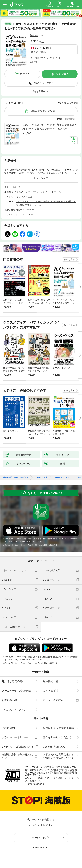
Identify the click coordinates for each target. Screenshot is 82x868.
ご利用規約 (8, 728)
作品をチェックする (43, 83)
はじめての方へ (13, 681)
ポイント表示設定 (53, 700)
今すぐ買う (62, 74)
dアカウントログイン (14, 709)
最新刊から (72, 119)
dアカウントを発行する (41, 819)
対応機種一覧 (51, 681)
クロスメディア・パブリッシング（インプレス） (39, 192)
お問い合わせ (10, 700)
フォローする (41, 35)
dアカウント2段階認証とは (18, 747)
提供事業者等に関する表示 (58, 728)
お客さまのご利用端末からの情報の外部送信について (58, 756)
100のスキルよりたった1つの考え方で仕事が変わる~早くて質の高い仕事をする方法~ (50, 127)
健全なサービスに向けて (57, 737)
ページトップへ (41, 838)
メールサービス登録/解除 (16, 691)
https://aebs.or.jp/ (36, 784)
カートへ (25, 74)
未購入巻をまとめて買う (44, 111)
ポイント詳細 (38, 52)
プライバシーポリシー (15, 737)
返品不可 (33, 62)
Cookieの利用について (56, 747)
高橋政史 (34, 35)
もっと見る (69, 259)
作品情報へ (39, 91)
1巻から (61, 119)
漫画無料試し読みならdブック (16, 477)
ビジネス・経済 (24, 197)
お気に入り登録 (70, 103)
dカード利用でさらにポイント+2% (44, 58)
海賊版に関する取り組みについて (17, 756)
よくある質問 (51, 691)
